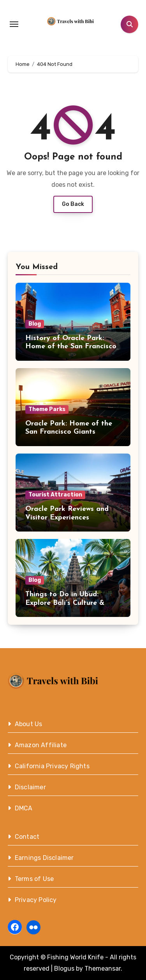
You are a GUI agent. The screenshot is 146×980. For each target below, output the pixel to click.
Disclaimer (30, 787)
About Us (29, 724)
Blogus (64, 968)
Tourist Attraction (55, 495)
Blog (35, 324)
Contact (27, 837)
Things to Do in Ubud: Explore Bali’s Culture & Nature (65, 603)
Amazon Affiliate (41, 745)
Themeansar (103, 968)
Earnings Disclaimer (44, 858)
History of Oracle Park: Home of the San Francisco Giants (71, 347)
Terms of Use (34, 879)
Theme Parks (47, 409)
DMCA (24, 808)
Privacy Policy (36, 900)
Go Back (73, 204)
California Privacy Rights (52, 766)
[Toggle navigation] (14, 24)
